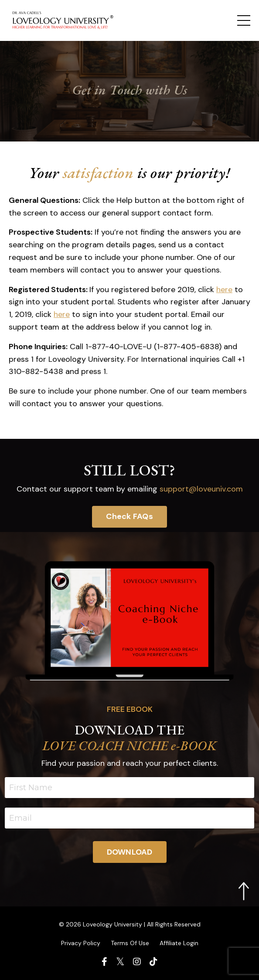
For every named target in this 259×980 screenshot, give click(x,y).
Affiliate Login (179, 943)
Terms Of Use (130, 943)
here (224, 290)
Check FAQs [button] (129, 516)
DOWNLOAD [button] (130, 852)
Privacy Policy (81, 943)
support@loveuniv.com (201, 489)
